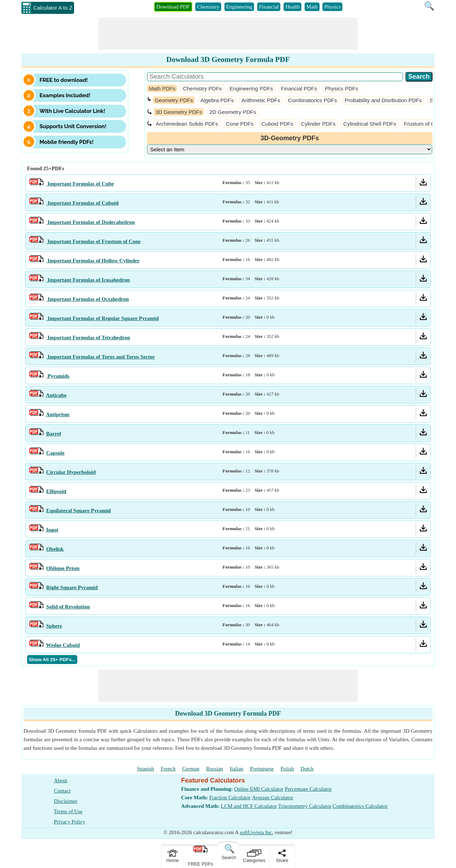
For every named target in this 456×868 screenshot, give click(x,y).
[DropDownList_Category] (290, 149)
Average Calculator (273, 798)
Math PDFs (162, 88)
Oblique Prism (63, 568)
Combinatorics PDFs (312, 100)
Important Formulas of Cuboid (82, 203)
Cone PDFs (240, 124)
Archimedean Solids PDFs (187, 124)
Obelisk (55, 549)
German (191, 769)
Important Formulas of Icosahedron (88, 280)
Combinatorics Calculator (360, 806)
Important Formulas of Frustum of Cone (94, 241)
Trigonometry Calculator (305, 806)
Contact (62, 791)
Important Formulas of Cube (80, 184)
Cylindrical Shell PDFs (370, 124)
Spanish (146, 769)
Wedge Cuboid (63, 645)
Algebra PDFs (217, 100)
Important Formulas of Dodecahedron (91, 222)
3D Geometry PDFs (179, 112)
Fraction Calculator (230, 798)
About (61, 780)
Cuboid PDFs (277, 124)
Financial (269, 7)
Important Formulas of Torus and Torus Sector (101, 357)
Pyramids (58, 376)
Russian (215, 769)
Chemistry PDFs (202, 88)
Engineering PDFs (252, 88)
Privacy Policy (69, 822)
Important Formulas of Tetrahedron (88, 338)
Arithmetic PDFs (261, 100)
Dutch (307, 769)
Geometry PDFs (174, 100)
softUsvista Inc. (256, 832)
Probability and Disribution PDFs (383, 100)
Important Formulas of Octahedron (88, 299)
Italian (237, 769)
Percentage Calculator (308, 789)
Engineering (239, 7)
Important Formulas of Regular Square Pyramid (103, 318)
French (168, 769)
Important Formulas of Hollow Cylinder (93, 261)
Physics (332, 7)
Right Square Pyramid (72, 587)
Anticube (56, 395)
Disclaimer (66, 801)
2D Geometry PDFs (233, 112)
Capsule (56, 453)
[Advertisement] (228, 33)
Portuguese (262, 769)
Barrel (54, 434)
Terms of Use (68, 811)
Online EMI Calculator (259, 789)
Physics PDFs (341, 88)
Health (292, 7)
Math (312, 7)
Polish (287, 769)
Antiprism (58, 414)
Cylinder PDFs (318, 124)
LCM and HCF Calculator (249, 806)
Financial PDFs (299, 88)
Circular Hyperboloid (71, 472)
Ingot (52, 530)
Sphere (54, 626)
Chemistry (208, 7)
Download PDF (173, 7)
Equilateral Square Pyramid (79, 511)
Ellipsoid (56, 491)
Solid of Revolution (68, 607)
